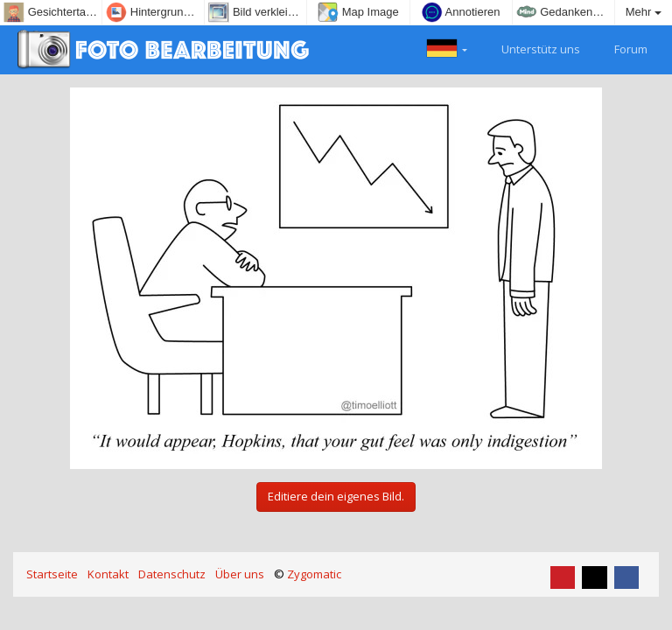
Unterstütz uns (531, 47)
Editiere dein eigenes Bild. (336, 496)
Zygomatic (314, 574)
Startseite (52, 574)
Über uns (240, 574)
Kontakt (108, 574)
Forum (621, 47)
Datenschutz (172, 574)
